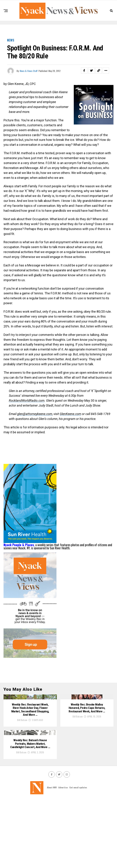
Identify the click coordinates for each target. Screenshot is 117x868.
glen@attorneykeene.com (35, 414)
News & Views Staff (29, 71)
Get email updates (78, 856)
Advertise (63, 856)
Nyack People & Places (19, 545)
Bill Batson (22, 755)
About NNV (52, 856)
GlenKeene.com (70, 414)
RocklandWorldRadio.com (27, 401)
